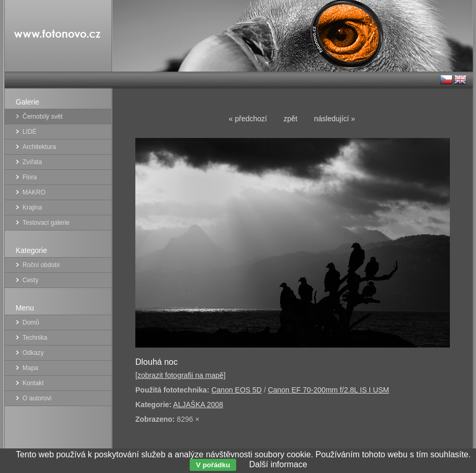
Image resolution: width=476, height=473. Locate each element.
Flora (30, 177)
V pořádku (213, 465)
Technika (35, 338)
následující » (335, 119)
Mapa (30, 368)
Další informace (278, 464)
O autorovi (37, 398)
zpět (291, 119)
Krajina (32, 207)
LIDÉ (30, 132)
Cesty (31, 280)
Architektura (39, 147)
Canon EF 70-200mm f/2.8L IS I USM (329, 390)
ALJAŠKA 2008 (198, 405)
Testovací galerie (46, 223)
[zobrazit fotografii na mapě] (181, 375)
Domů (31, 322)
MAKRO (34, 192)
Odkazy (33, 353)
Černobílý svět (43, 117)
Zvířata (32, 162)
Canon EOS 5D (236, 390)
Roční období (41, 265)
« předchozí (248, 119)
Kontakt (33, 383)
